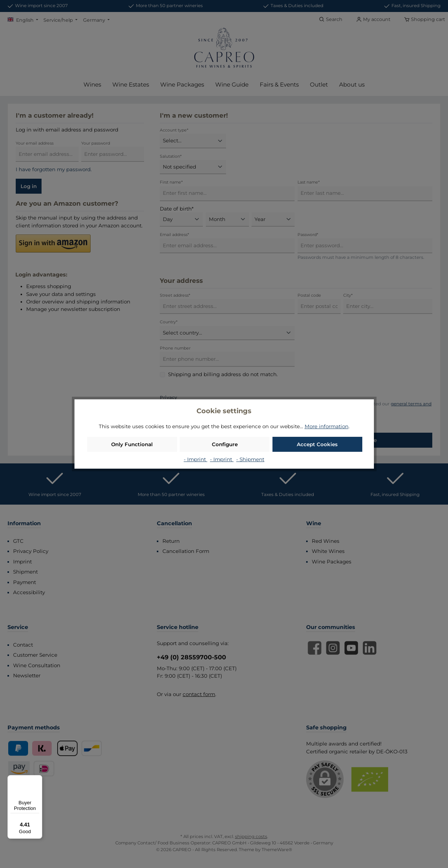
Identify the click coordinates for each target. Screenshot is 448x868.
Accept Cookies (317, 444)
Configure (225, 444)
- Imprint (196, 459)
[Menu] (38, 780)
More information (327, 426)
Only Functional (132, 444)
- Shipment (250, 459)
